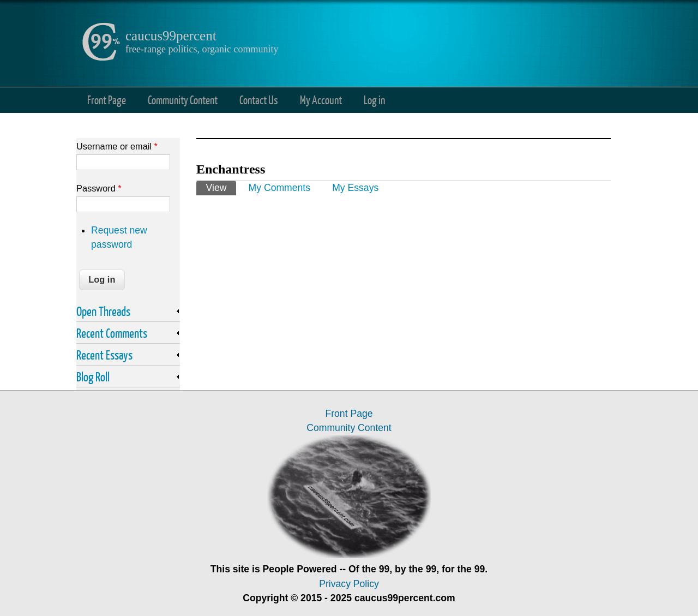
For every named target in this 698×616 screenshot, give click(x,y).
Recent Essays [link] (104, 355)
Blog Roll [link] (93, 376)
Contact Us (259, 100)
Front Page (107, 100)
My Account (321, 100)
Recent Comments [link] (112, 333)
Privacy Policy (349, 584)
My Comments (279, 188)
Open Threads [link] (103, 311)
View (221, 187)
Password (99, 188)
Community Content (183, 100)
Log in (374, 100)
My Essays (355, 188)
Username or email (117, 146)
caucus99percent (171, 36)
